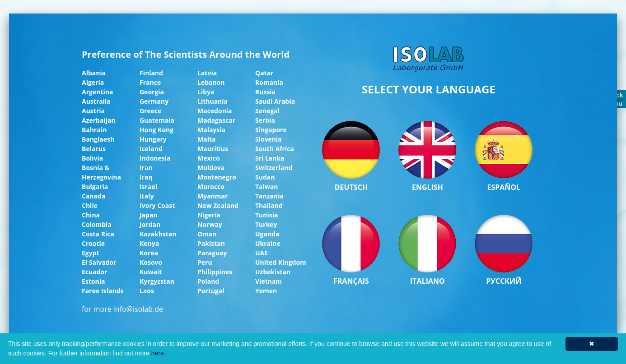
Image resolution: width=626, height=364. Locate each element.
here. (159, 353)
